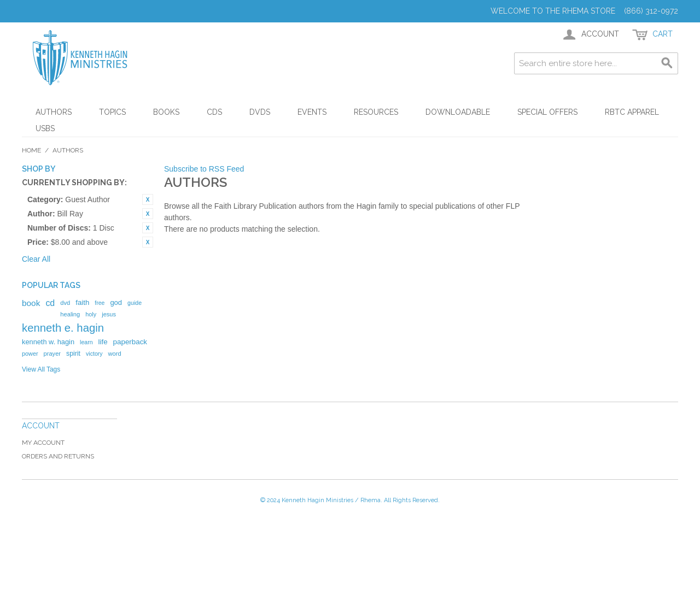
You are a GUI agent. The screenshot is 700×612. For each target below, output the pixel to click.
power (30, 354)
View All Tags (41, 369)
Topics (112, 112)
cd (50, 303)
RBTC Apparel (632, 112)
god (116, 302)
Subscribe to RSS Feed (204, 169)
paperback (130, 342)
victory (94, 354)
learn (86, 342)
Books (166, 112)
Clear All (36, 259)
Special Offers (547, 112)
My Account (43, 443)
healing (70, 314)
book (31, 303)
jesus (109, 314)
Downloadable (458, 112)
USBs (45, 128)
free (100, 303)
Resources (376, 112)
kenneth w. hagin (48, 342)
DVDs (260, 112)
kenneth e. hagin (63, 328)
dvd (65, 303)
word (115, 354)
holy (91, 314)
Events (312, 112)
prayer (52, 354)
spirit (73, 354)
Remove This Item (148, 199)
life (103, 342)
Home (31, 150)
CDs (214, 112)
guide (135, 303)
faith (82, 302)
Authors (54, 112)
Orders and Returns (58, 456)
